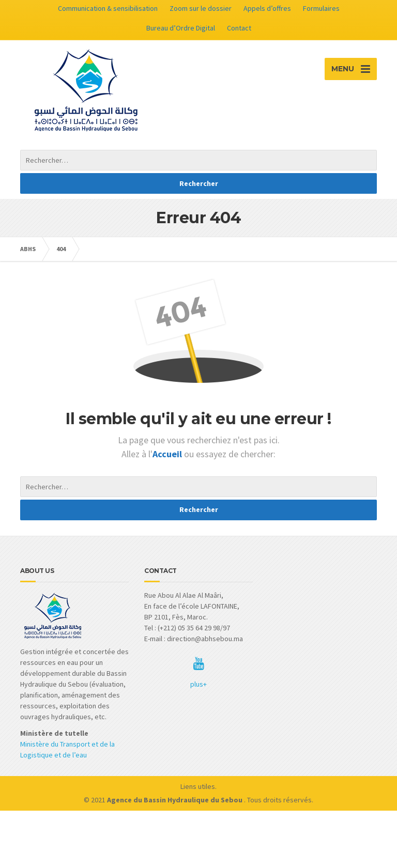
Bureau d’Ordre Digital (181, 28)
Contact (239, 28)
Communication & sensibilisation (108, 8)
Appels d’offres (267, 8)
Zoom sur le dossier (201, 8)
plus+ (198, 684)
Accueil (168, 454)
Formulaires (321, 8)
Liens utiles (198, 786)
